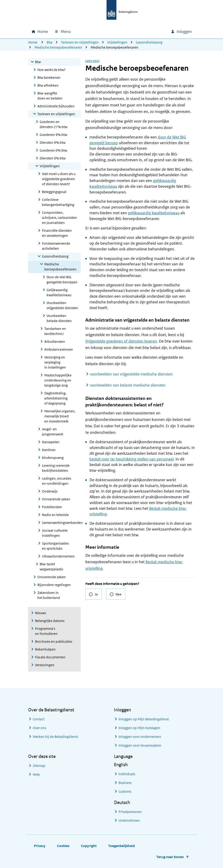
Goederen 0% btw (53, 150)
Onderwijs (50, 491)
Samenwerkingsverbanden (61, 523)
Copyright (89, 846)
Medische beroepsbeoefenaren (58, 47)
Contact (39, 719)
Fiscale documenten (50, 657)
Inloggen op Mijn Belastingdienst (144, 719)
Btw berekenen (49, 78)
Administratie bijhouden (56, 106)
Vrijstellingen (117, 42)
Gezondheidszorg (149, 42)
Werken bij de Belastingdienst (55, 737)
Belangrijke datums (50, 621)
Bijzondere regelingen (54, 585)
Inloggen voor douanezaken (140, 745)
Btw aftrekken (48, 85)
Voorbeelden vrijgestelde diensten (62, 305)
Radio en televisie (55, 515)
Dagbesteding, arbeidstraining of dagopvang (56, 398)
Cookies (63, 846)
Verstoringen (45, 665)
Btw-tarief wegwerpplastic (52, 567)
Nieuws (40, 613)
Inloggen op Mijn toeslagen (139, 728)
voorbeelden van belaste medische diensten (128, 385)
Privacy (40, 846)
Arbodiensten (55, 342)
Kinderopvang (53, 458)
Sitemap (39, 766)
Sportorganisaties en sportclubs (55, 546)
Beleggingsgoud (54, 192)
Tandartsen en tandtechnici (55, 331)
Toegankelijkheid (122, 846)
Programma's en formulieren (46, 631)
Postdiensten (52, 507)
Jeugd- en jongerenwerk (53, 432)
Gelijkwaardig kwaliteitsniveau (59, 292)
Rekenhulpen (45, 649)
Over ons (39, 728)
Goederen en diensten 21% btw (54, 124)
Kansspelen (51, 442)
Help (36, 774)
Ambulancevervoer (59, 349)
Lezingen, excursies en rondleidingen (56, 481)
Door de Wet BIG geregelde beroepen (62, 280)
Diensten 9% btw (53, 142)
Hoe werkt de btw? (51, 70)
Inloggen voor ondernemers (140, 737)
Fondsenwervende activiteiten (56, 246)
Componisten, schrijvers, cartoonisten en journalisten (59, 218)
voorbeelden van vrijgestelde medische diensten (131, 374)
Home (33, 42)
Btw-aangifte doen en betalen (50, 96)
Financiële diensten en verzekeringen (57, 233)
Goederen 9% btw (53, 135)
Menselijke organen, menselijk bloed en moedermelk (60, 416)
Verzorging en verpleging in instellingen (55, 362)
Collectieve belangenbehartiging (58, 202)
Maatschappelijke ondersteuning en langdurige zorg (58, 380)
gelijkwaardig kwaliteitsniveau (154, 213)
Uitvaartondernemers (58, 556)
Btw (49, 42)
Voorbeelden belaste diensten (59, 318)
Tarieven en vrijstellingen (80, 42)
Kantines (49, 450)
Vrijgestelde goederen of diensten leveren (121, 341)
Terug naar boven (170, 857)
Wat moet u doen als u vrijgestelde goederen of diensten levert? (59, 179)
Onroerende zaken (56, 499)
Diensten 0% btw (53, 158)
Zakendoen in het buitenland (49, 595)
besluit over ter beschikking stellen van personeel (132, 459)
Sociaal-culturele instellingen (55, 533)
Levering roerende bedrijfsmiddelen (56, 468)
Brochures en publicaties (54, 641)
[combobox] (128, 32)
